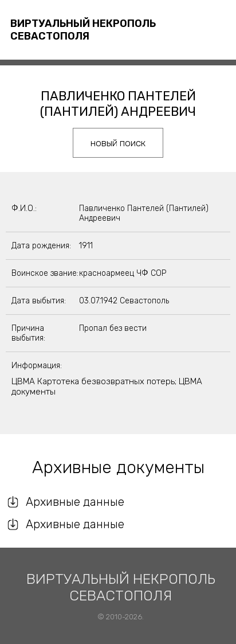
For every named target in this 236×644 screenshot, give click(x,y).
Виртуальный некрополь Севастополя (83, 30)
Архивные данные (75, 502)
